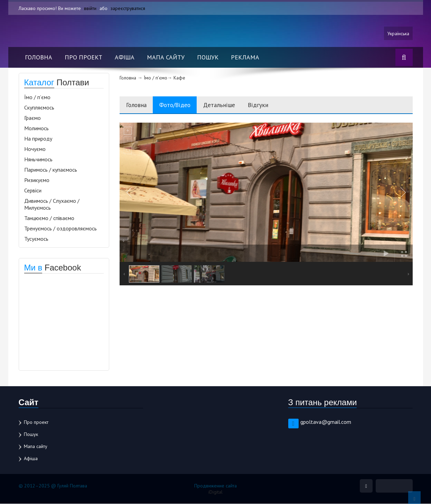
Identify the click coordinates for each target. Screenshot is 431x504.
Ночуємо (35, 149)
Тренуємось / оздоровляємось (60, 229)
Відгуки (264, 105)
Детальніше (224, 105)
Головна (39, 58)
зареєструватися (128, 8)
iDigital (215, 492)
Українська (398, 34)
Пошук (208, 58)
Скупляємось (39, 108)
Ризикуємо (37, 180)
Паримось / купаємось (51, 170)
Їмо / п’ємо (37, 97)
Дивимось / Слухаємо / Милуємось (52, 205)
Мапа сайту (166, 58)
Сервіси (33, 191)
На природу (38, 139)
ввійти (90, 8)
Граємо (32, 118)
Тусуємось (36, 239)
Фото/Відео (178, 105)
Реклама (245, 58)
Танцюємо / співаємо (49, 218)
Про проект (83, 58)
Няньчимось (38, 160)
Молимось (36, 129)
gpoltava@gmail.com (326, 422)
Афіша (125, 58)
